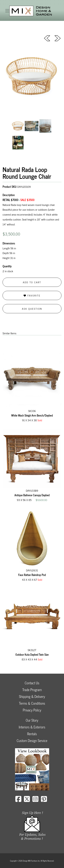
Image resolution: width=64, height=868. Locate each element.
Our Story (32, 720)
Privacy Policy (32, 710)
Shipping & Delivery (32, 696)
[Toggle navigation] (7, 11)
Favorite (32, 295)
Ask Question (32, 309)
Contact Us (32, 683)
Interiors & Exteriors (32, 727)
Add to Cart (32, 282)
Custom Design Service (32, 741)
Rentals (32, 734)
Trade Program (32, 690)
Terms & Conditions (32, 703)
